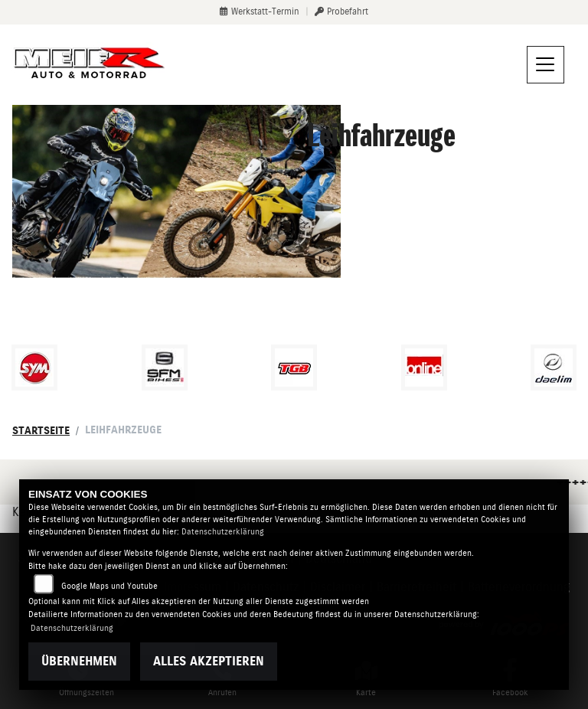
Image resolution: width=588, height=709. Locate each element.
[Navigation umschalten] (546, 65)
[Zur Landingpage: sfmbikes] (165, 368)
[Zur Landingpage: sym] (34, 368)
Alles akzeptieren (209, 661)
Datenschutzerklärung (223, 532)
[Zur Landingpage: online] (424, 368)
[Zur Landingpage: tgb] (294, 368)
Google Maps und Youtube (109, 586)
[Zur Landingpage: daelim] (554, 368)
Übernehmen (79, 661)
